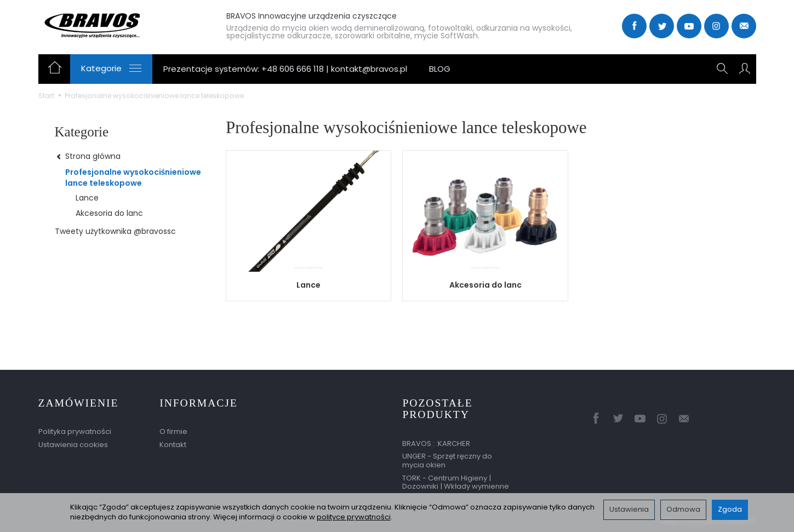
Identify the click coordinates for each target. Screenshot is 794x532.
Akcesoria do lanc (485, 285)
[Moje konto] (745, 69)
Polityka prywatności (75, 431)
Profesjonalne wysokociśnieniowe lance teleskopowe (133, 178)
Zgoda (730, 509)
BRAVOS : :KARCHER (436, 444)
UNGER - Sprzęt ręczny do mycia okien (447, 461)
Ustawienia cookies (73, 445)
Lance (309, 285)
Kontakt (173, 445)
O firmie (173, 431)
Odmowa (683, 509)
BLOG (440, 69)
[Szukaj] (722, 69)
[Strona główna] (119, 25)
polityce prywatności (354, 517)
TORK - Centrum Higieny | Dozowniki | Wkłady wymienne (456, 482)
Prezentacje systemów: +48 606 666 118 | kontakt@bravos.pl (285, 69)
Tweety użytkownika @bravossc (115, 231)
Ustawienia (629, 509)
